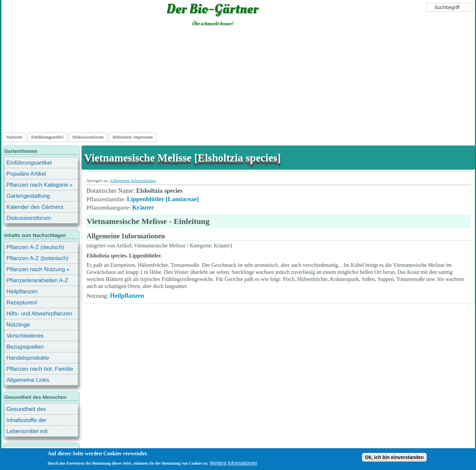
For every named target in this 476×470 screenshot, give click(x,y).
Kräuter (143, 207)
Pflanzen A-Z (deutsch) (35, 247)
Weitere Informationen (233, 463)
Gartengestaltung (28, 196)
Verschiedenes (25, 336)
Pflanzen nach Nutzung (36, 269)
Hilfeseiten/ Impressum (133, 137)
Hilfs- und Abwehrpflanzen (39, 314)
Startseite (14, 137)
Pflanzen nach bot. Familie (40, 369)
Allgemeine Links (28, 380)
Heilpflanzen (127, 296)
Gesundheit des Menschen (26, 410)
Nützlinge (18, 325)
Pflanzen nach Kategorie (37, 185)
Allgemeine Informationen (133, 181)
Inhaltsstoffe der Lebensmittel (27, 421)
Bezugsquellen (25, 347)
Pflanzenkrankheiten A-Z (37, 280)
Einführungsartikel (47, 137)
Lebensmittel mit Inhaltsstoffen (27, 432)
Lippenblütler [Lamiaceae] (163, 199)
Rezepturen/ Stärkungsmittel (26, 304)
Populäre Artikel (26, 174)
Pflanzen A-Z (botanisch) (37, 258)
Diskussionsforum (88, 137)
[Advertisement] (238, 81)
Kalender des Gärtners (35, 207)
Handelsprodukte (28, 358)
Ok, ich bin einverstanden (394, 457)
